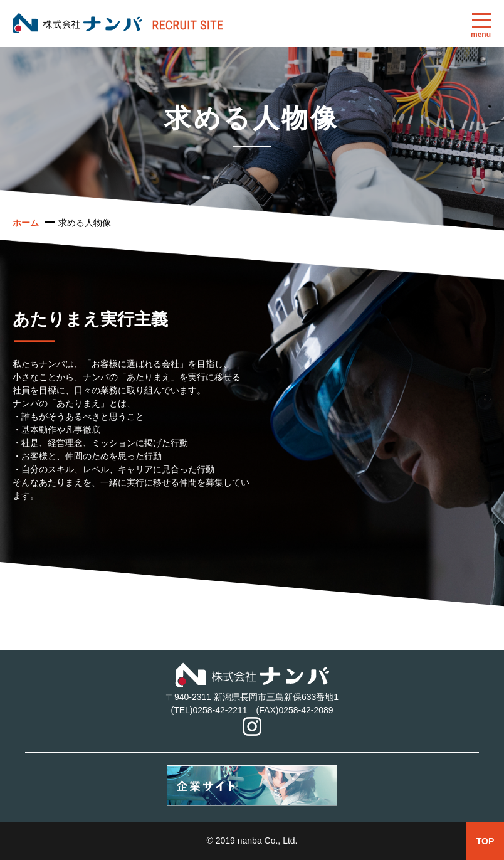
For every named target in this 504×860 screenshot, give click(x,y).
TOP (486, 841)
